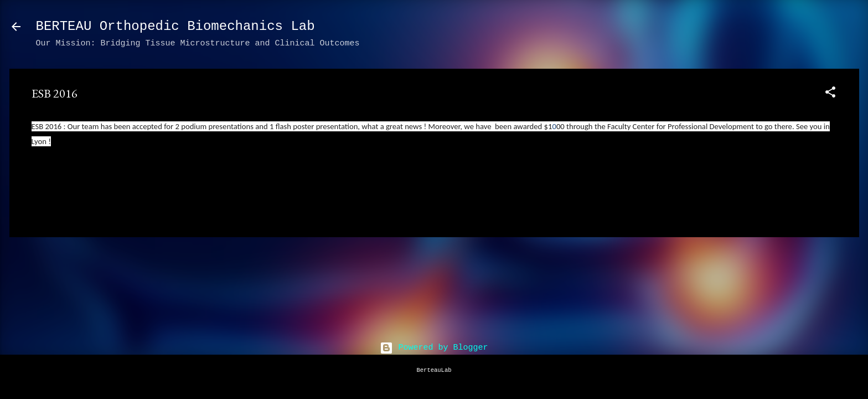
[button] (830, 94)
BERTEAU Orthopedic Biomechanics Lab (175, 26)
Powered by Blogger (434, 348)
